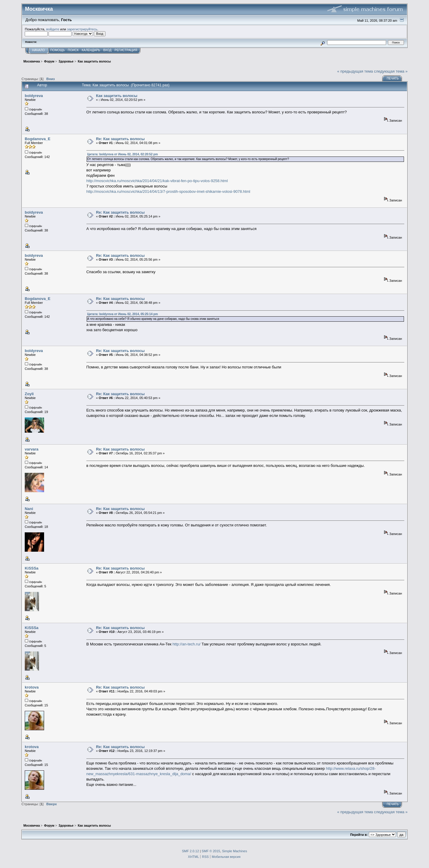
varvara (32, 449)
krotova (32, 687)
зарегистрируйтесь (82, 29)
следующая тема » (391, 71)
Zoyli (29, 394)
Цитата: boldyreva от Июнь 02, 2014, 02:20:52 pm (123, 154)
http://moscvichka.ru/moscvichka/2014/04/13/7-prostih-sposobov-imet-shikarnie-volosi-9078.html (168, 191)
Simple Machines (234, 851)
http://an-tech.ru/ (186, 644)
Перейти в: (359, 835)
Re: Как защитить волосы (120, 139)
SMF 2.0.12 (191, 851)
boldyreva (34, 96)
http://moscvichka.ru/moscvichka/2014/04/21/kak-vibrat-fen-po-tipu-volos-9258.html (157, 181)
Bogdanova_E (38, 139)
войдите (53, 29)
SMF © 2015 (211, 851)
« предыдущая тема (355, 71)
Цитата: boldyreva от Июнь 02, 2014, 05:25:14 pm (123, 314)
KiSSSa (32, 568)
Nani (29, 509)
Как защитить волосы (117, 96)
